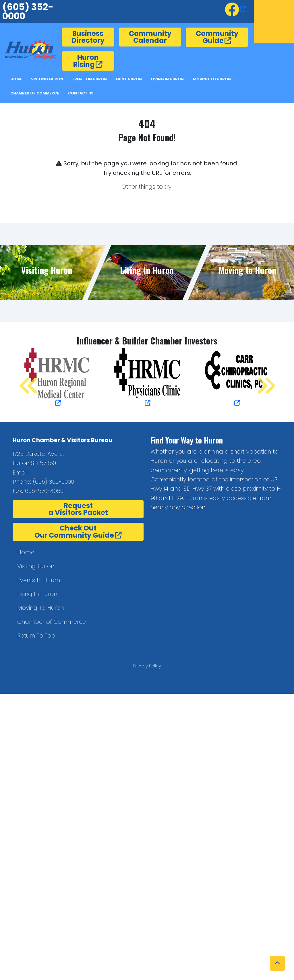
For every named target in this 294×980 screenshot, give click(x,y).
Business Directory (88, 37)
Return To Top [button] (36, 636)
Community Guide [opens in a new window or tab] (217, 37)
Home (16, 79)
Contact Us (81, 93)
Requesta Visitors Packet (78, 509)
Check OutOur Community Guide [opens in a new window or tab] (74, 532)
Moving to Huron (212, 79)
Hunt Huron (129, 79)
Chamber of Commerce (35, 93)
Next (260, 378)
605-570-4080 (44, 491)
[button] (277, 963)
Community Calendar (150, 37)
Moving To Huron (40, 608)
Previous (23, 378)
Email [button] (20, 472)
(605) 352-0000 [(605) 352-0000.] (54, 482)
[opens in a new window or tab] (235, 9)
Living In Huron (37, 594)
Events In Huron (90, 79)
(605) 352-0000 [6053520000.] (28, 11)
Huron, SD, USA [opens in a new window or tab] (274, 22)
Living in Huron (167, 79)
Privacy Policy (147, 666)
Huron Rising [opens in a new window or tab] (86, 61)
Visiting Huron (47, 79)
